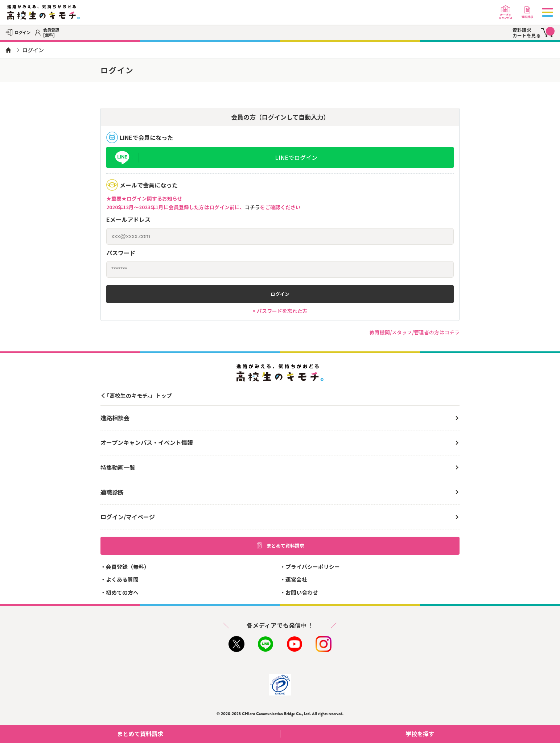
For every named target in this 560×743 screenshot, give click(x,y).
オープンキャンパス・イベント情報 (147, 442)
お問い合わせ (302, 592)
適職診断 (112, 492)
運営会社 (296, 579)
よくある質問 (122, 579)
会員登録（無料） (128, 567)
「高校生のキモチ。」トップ (138, 395)
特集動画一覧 (118, 467)
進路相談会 (115, 418)
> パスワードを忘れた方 (280, 311)
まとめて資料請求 (280, 546)
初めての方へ (122, 592)
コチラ (252, 207)
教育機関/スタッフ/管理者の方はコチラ (415, 332)
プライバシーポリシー (313, 567)
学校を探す (480, 734)
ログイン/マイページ (128, 517)
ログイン (280, 294)
